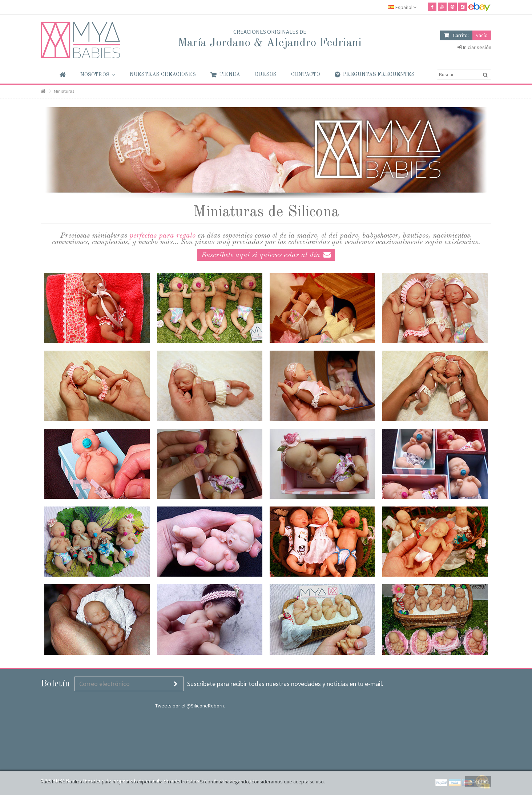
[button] (98, 74)
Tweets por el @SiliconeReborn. (190, 706)
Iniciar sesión (474, 47)
